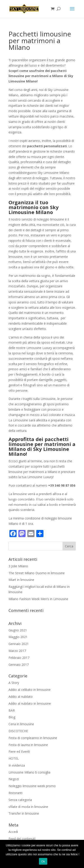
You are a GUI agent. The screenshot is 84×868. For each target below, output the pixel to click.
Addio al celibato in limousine (30, 690)
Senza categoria (20, 800)
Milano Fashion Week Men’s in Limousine (38, 599)
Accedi (13, 832)
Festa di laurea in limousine (28, 745)
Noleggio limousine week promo (32, 786)
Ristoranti (15, 793)
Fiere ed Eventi (19, 751)
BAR (12, 710)
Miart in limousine (21, 580)
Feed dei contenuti (22, 839)
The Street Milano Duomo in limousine (37, 573)
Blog (12, 717)
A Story (14, 683)
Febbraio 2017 (19, 658)
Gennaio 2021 (19, 644)
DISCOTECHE (18, 731)
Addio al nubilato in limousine (30, 703)
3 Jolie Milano (18, 566)
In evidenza (17, 765)
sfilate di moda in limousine (28, 807)
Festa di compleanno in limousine (33, 738)
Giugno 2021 (18, 630)
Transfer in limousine (24, 813)
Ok (43, 861)
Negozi (14, 779)
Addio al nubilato (21, 697)
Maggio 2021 (18, 637)
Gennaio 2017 (19, 665)
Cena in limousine (21, 724)
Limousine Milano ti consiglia (29, 772)
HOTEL (14, 758)
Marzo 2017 (17, 651)
